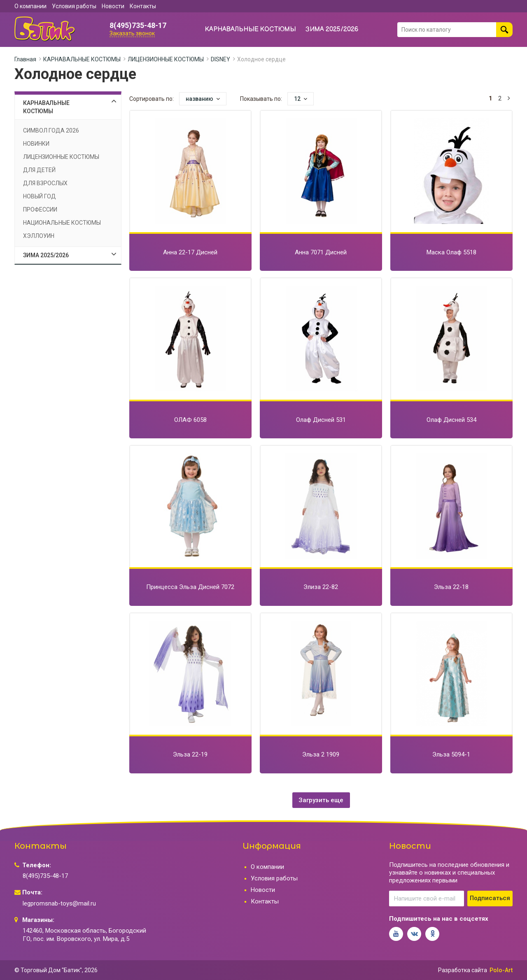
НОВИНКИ (36, 144)
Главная (25, 59)
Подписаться (490, 898)
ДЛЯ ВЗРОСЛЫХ (45, 183)
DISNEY (220, 59)
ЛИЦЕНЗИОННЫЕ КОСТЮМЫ (166, 59)
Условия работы (74, 6)
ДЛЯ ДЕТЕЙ (39, 170)
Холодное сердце (261, 59)
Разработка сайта (463, 970)
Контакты (143, 6)
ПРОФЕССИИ (40, 210)
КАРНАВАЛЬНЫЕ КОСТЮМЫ (251, 29)
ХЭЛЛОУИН (39, 236)
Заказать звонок (132, 33)
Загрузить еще (321, 800)
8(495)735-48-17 (138, 26)
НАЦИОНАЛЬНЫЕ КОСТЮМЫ (62, 223)
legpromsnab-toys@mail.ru (59, 903)
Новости (113, 6)
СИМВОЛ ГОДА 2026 (51, 130)
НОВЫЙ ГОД (40, 196)
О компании (30, 6)
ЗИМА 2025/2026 (332, 29)
